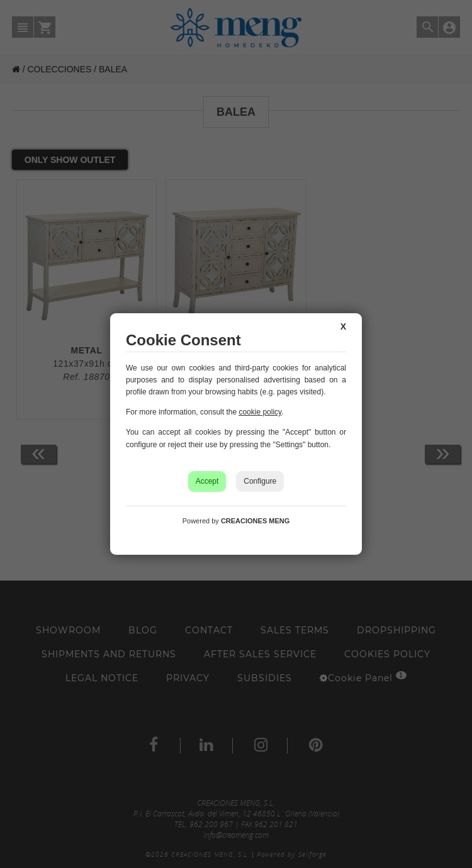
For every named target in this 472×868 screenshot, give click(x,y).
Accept (207, 481)
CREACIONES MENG (255, 521)
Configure (260, 481)
